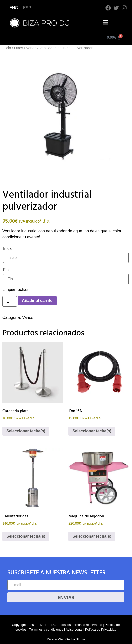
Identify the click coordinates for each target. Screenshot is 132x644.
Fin (6, 270)
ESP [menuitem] (27, 8)
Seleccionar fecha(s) (26, 431)
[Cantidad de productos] (10, 301)
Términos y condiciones (46, 629)
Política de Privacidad (101, 629)
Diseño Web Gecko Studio (66, 639)
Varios (31, 48)
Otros (19, 48)
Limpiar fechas (15, 290)
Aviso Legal (74, 629)
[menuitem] (14, 8)
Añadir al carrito (37, 301)
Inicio (7, 48)
